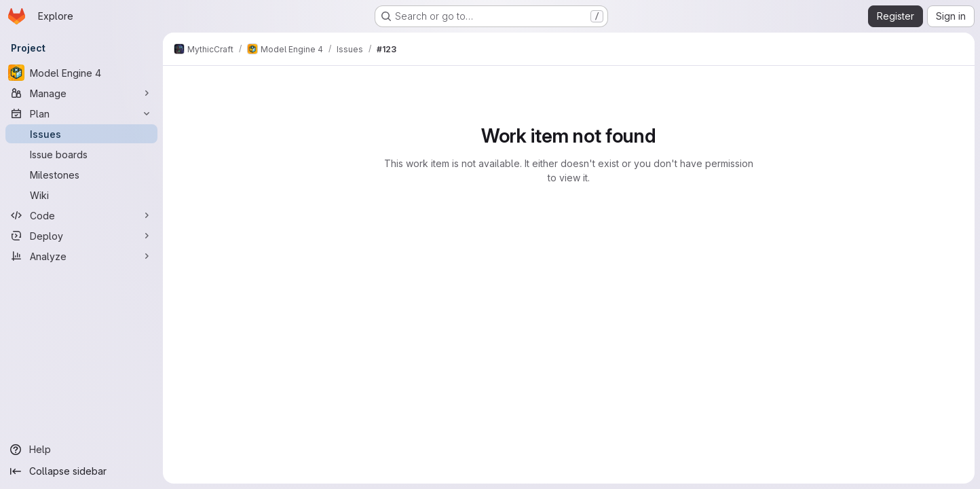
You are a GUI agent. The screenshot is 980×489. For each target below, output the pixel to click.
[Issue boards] (81, 154)
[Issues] (81, 134)
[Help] (81, 450)
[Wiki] (81, 195)
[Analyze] (81, 256)
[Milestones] (81, 175)
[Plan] (81, 113)
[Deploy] (81, 236)
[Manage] (81, 93)
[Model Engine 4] (81, 73)
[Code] (81, 215)
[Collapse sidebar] (81, 471)
